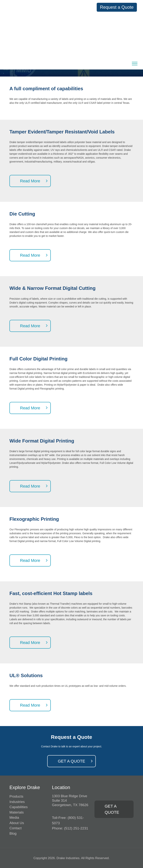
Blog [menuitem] (13, 833)
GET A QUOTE (71, 761)
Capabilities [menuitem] (19, 807)
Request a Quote (117, 7)
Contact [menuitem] (15, 828)
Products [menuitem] (16, 796)
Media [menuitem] (14, 818)
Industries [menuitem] (17, 802)
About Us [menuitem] (17, 823)
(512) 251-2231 (76, 828)
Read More (30, 181)
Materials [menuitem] (17, 812)
